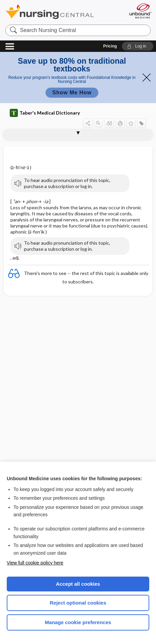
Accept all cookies (78, 584)
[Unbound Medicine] (140, 11)
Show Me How (72, 93)
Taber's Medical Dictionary (45, 113)
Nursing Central (58, 12)
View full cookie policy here (35, 563)
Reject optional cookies (78, 603)
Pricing (110, 46)
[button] (138, 46)
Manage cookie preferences (78, 622)
